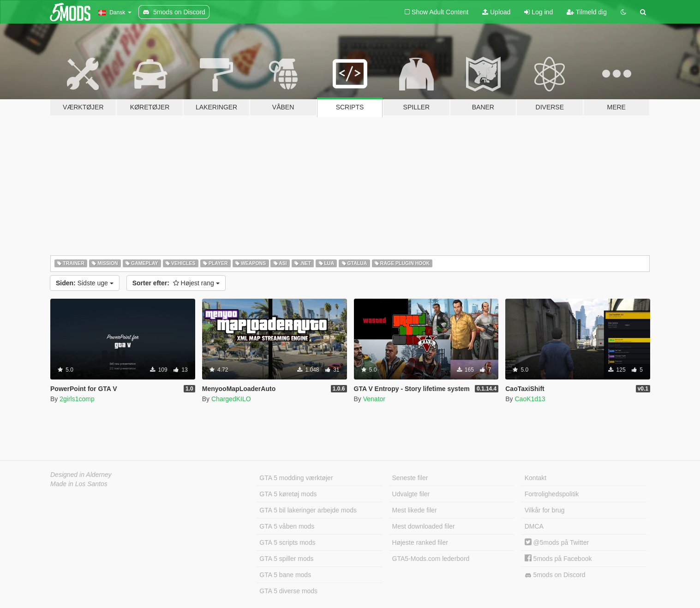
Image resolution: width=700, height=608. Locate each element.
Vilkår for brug (545, 510)
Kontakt (535, 478)
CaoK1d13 (530, 399)
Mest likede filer (415, 510)
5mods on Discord (555, 575)
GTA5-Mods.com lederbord (431, 559)
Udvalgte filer (411, 494)
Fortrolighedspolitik (552, 494)
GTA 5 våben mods (287, 526)
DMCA (534, 526)
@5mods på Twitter (557, 542)
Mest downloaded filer (424, 526)
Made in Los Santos (79, 484)
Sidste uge (85, 283)
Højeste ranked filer (420, 542)
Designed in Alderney (81, 475)
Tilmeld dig (587, 12)
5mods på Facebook (558, 559)
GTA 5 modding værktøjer (296, 478)
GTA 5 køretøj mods (288, 494)
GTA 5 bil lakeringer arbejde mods (308, 510)
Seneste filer (410, 478)
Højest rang (176, 283)
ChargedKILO (231, 399)
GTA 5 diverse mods (288, 591)
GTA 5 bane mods (285, 575)
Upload (496, 12)
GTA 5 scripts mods (287, 542)
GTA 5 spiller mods (286, 559)
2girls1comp (77, 399)
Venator (374, 399)
